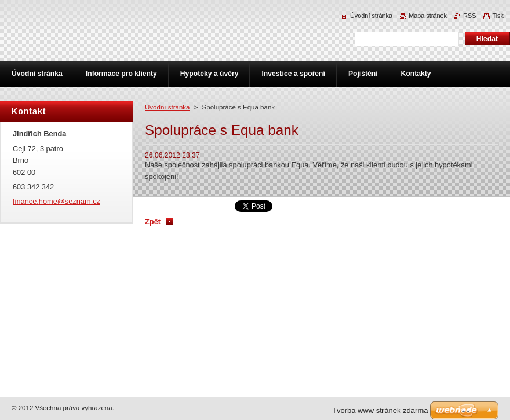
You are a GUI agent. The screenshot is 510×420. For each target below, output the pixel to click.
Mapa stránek (428, 16)
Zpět (153, 222)
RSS (469, 16)
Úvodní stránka (167, 107)
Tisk (498, 16)
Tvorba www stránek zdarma (380, 410)
